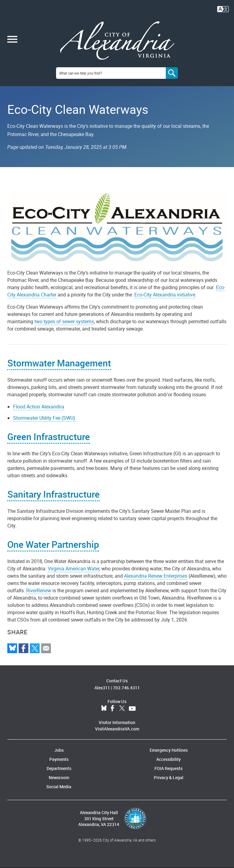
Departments (59, 768)
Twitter (122, 709)
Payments (59, 759)
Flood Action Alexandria (39, 407)
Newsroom (59, 777)
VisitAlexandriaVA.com (117, 729)
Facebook (112, 709)
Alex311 (102, 688)
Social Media (59, 787)
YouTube (132, 709)
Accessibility (168, 759)
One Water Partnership (53, 544)
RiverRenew (39, 590)
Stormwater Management (59, 363)
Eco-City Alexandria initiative (165, 295)
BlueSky (104, 709)
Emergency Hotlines (169, 750)
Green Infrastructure (49, 437)
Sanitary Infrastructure (53, 494)
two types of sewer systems (64, 321)
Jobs (59, 750)
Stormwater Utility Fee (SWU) (45, 418)
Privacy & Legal (169, 777)
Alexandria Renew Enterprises (156, 576)
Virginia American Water (74, 569)
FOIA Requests (168, 768)
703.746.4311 (126, 688)
